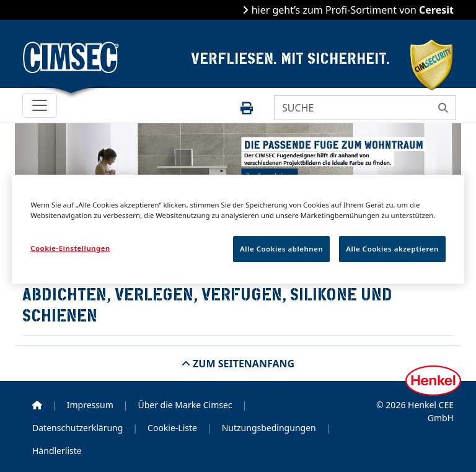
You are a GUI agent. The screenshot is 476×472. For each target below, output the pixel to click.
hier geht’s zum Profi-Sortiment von (351, 10)
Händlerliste (57, 451)
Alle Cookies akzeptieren (392, 249)
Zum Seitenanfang (242, 364)
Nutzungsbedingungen (269, 428)
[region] (238, 229)
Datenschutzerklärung (77, 428)
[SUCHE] (353, 108)
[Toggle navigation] (40, 105)
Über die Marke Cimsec (185, 405)
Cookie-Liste (172, 428)
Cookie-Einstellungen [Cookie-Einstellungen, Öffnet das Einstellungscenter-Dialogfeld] (70, 248)
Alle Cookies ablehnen (281, 249)
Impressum (90, 405)
